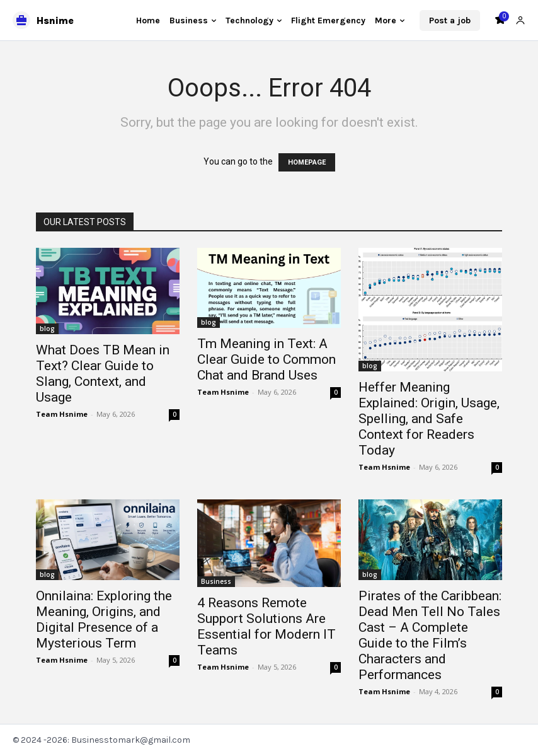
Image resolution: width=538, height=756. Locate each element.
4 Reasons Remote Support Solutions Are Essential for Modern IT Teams (266, 626)
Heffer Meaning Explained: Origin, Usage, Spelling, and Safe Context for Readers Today (429, 419)
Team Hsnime (62, 414)
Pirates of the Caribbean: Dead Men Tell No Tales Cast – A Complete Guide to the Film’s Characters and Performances (430, 635)
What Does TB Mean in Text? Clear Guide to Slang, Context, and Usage (103, 374)
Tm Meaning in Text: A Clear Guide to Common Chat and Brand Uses (266, 359)
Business (216, 581)
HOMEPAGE (307, 162)
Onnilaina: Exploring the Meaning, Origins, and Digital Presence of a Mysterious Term (104, 619)
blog (47, 329)
